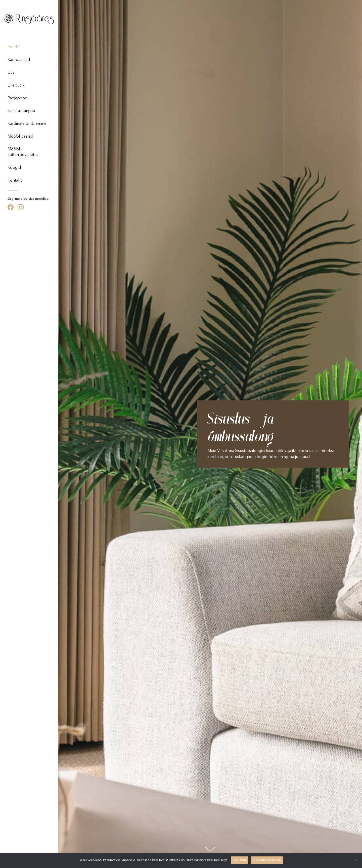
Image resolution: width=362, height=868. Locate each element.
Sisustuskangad (21, 111)
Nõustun (240, 860)
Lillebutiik (16, 86)
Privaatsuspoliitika (267, 860)
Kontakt (15, 181)
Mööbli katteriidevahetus (23, 152)
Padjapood (17, 98)
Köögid (14, 168)
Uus (11, 73)
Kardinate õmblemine (27, 124)
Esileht (13, 47)
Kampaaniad (19, 60)
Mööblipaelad (20, 137)
